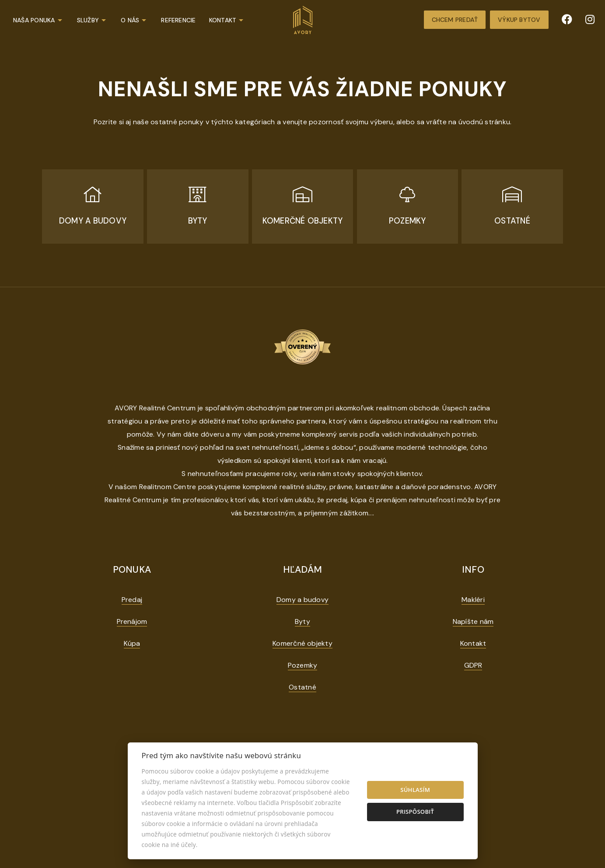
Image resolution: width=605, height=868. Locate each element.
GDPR (473, 665)
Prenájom (132, 621)
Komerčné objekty (302, 643)
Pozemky (303, 665)
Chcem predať (455, 20)
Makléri (473, 600)
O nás (130, 20)
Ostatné (302, 687)
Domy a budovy (302, 600)
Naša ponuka (34, 20)
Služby (88, 20)
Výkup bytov (519, 20)
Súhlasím (415, 790)
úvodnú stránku (484, 122)
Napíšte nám (473, 621)
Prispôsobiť (415, 812)
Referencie (178, 20)
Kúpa (132, 643)
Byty (302, 621)
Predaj (132, 600)
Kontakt (223, 20)
